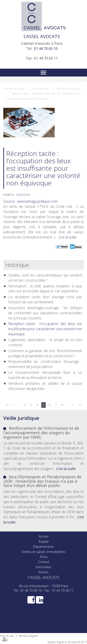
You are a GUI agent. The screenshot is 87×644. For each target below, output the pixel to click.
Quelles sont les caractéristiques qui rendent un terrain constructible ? (45, 278)
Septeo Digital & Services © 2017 (67, 642)
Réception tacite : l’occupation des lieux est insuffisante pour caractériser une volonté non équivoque (45, 329)
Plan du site (7, 636)
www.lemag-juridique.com (37, 201)
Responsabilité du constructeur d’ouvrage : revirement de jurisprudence (45, 364)
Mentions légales (28, 636)
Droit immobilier (40, 89)
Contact (44, 562)
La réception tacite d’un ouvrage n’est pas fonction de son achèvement (45, 299)
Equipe (44, 541)
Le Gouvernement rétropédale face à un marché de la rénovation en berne (45, 375)
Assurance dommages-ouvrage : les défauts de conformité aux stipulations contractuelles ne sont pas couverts (45, 313)
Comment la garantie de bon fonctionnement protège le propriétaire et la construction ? (45, 353)
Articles (43, 572)
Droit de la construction (68, 89)
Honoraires (43, 567)
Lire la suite (67, 237)
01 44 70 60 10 (46, 49)
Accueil (21, 89)
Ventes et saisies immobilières (43, 552)
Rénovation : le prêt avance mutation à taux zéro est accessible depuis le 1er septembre (45, 289)
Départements (43, 547)
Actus (44, 557)
